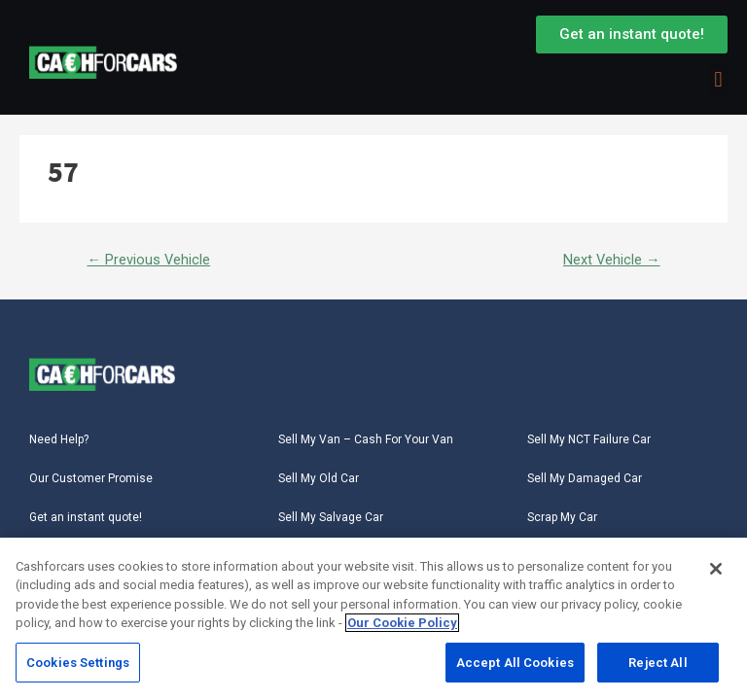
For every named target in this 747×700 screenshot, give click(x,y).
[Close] (716, 572)
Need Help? (59, 439)
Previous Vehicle (148, 260)
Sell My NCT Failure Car (589, 439)
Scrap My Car (562, 517)
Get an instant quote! (86, 517)
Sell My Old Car (319, 478)
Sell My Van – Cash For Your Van (366, 439)
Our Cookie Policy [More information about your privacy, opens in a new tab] (402, 626)
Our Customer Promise (91, 478)
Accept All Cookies (515, 665)
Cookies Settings (78, 665)
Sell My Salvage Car (331, 517)
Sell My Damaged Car (585, 478)
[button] (718, 79)
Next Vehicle (612, 260)
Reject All (658, 665)
